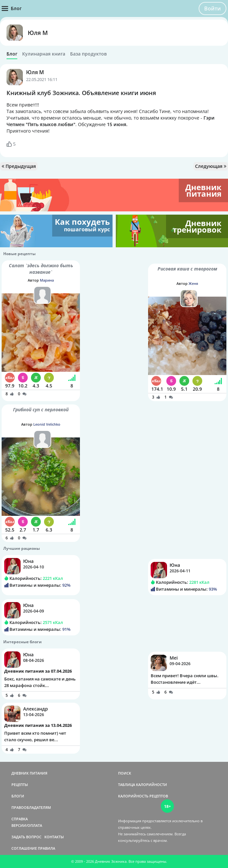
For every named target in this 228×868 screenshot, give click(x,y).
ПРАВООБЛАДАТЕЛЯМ (31, 807)
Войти (213, 8)
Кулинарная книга (44, 54)
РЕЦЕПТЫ (20, 785)
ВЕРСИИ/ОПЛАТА (27, 825)
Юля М (38, 33)
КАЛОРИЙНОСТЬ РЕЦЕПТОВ (143, 796)
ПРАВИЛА (46, 848)
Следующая (211, 166)
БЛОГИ (18, 796)
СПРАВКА (20, 819)
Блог (12, 54)
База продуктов (88, 54)
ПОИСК (125, 773)
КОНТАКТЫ (54, 837)
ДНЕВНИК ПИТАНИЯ (29, 773)
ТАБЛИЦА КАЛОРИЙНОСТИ (143, 785)
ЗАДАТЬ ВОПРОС (26, 837)
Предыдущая (19, 166)
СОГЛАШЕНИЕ (24, 848)
